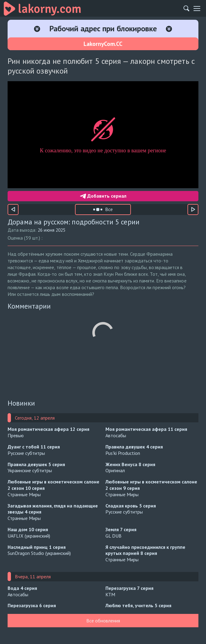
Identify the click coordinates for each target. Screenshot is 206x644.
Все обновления (103, 621)
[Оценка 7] (104, 238)
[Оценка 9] (122, 238)
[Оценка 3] (68, 238)
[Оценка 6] (95, 238)
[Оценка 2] (59, 238)
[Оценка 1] (50, 238)
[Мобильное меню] (197, 9)
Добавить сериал (103, 196)
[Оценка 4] (77, 238)
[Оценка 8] (113, 238)
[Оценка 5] (86, 238)
